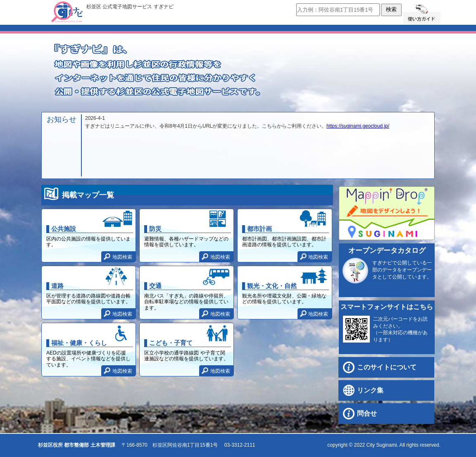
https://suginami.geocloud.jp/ (358, 126)
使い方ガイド (422, 12)
